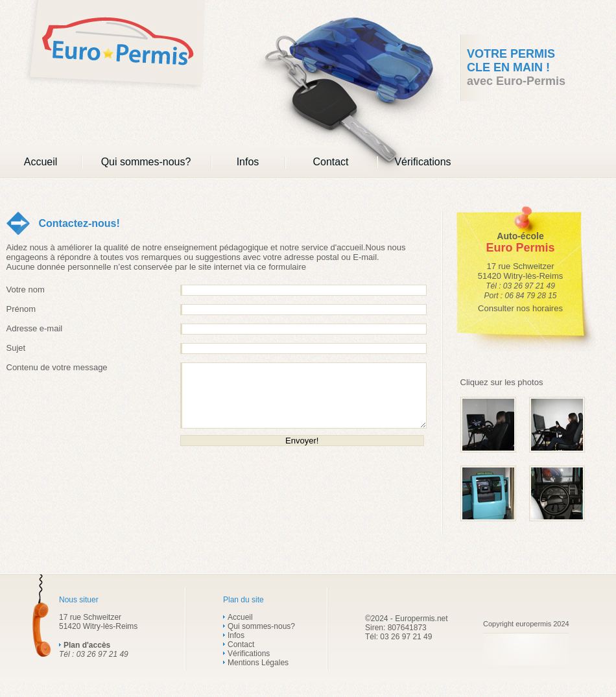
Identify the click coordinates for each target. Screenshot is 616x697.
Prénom (21, 309)
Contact (330, 162)
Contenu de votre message (57, 367)
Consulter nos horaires (520, 308)
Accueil (41, 162)
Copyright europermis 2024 (526, 624)
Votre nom (26, 289)
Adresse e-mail (35, 328)
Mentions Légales (258, 663)
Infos (248, 162)
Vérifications (422, 162)
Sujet (16, 348)
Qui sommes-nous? (146, 162)
